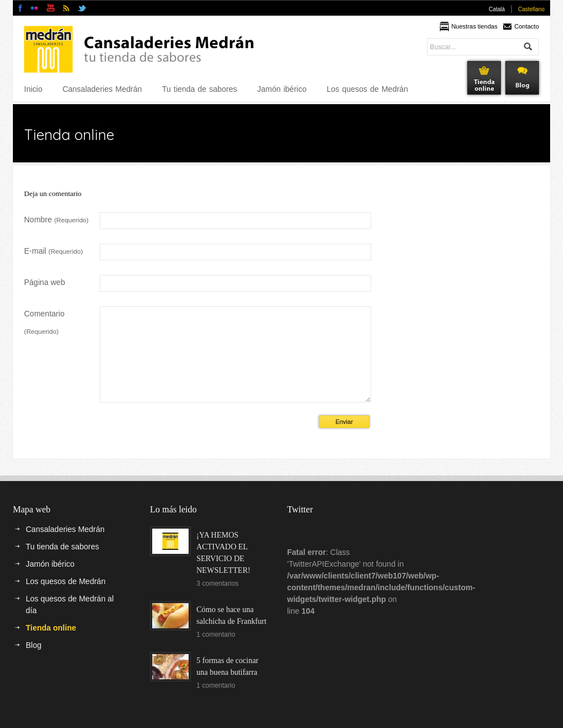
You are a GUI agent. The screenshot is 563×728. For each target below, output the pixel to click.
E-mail (53, 251)
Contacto (527, 26)
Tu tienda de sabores (200, 89)
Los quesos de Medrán (367, 89)
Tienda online (51, 645)
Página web (44, 282)
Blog (34, 662)
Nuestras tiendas (474, 26)
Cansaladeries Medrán (102, 89)
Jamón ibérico (282, 89)
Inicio (33, 89)
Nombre (56, 220)
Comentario (44, 322)
